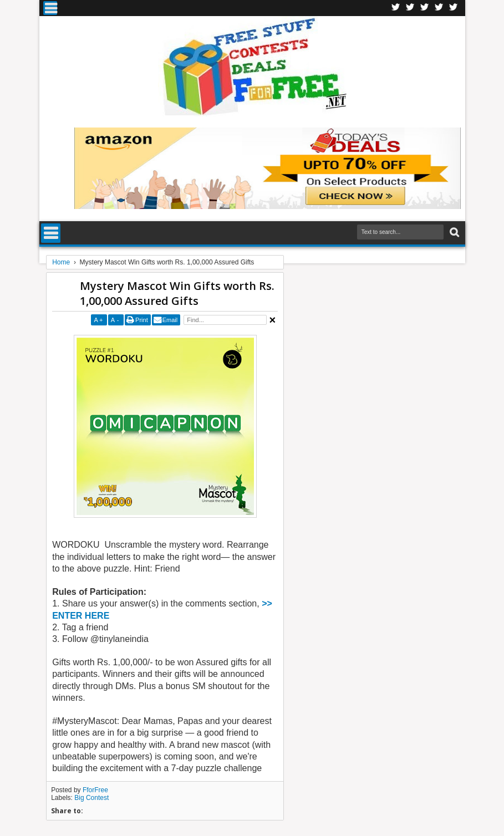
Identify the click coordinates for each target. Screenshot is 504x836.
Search (453, 233)
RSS (439, 8)
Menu (50, 8)
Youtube (454, 8)
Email (170, 320)
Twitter (410, 8)
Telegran (425, 8)
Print (142, 320)
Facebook (396, 8)
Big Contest (91, 798)
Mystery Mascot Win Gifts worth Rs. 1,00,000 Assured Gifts (177, 293)
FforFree (95, 790)
